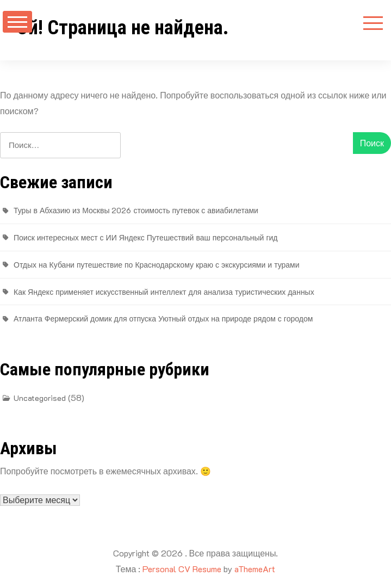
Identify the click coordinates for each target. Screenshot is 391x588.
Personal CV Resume (182, 569)
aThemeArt (255, 569)
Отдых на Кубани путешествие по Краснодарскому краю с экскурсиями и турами (157, 265)
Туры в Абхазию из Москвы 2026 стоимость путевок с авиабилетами (136, 210)
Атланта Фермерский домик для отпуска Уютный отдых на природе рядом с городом (163, 318)
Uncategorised (40, 398)
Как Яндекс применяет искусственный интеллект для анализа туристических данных (164, 292)
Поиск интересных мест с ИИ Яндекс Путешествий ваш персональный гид (145, 237)
